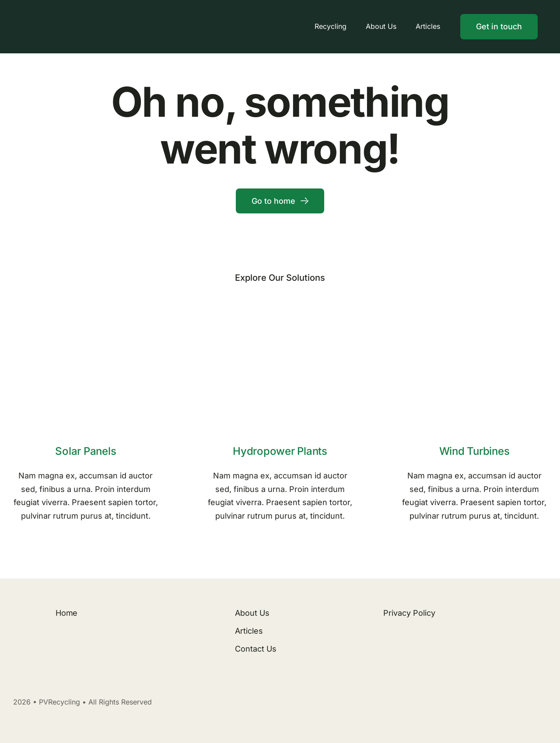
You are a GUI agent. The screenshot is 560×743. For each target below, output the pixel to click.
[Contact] (499, 27)
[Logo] (88, 15)
